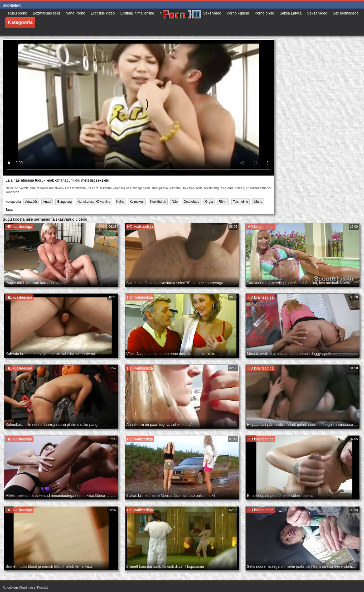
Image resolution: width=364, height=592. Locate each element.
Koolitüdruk (158, 202)
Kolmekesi (137, 202)
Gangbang (64, 202)
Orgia (209, 202)
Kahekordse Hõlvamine (94, 202)
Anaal (47, 202)
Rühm (223, 202)
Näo (175, 202)
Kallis (120, 202)
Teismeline (241, 202)
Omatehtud (191, 202)
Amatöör (31, 202)
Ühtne (258, 202)
